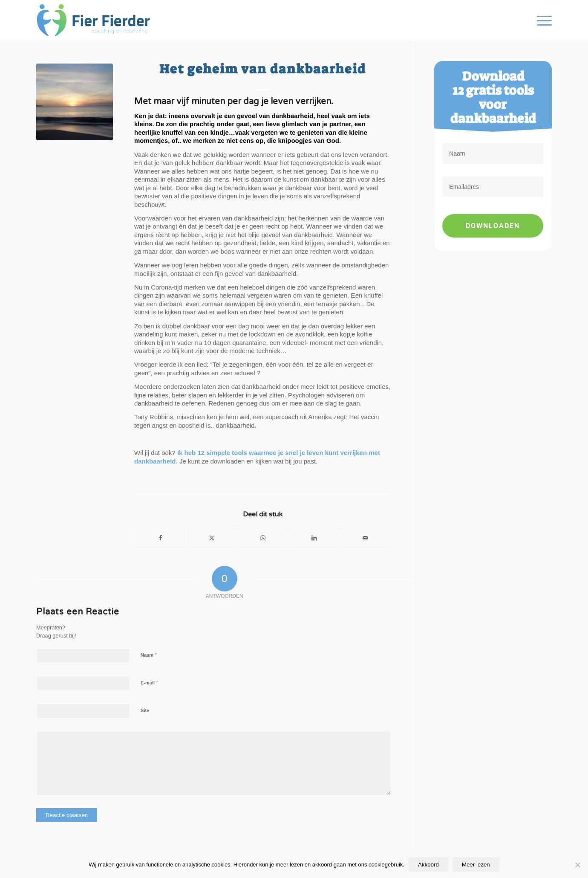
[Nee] (577, 865)
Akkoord (428, 865)
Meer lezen (476, 865)
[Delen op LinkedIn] (314, 538)
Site (145, 710)
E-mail (149, 682)
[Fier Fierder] (97, 20)
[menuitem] (542, 20)
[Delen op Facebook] (160, 538)
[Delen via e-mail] (365, 538)
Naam (149, 655)
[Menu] (542, 20)
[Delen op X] (212, 538)
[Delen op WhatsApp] (263, 538)
